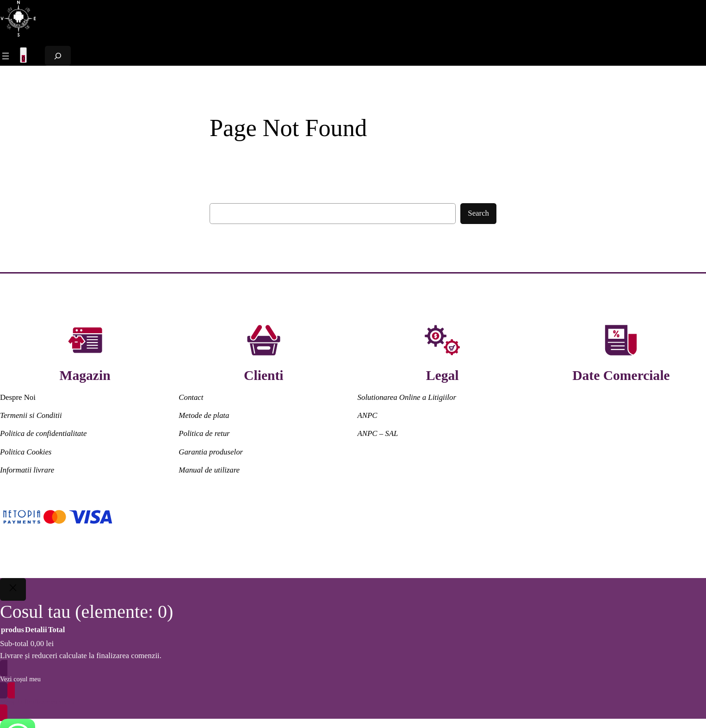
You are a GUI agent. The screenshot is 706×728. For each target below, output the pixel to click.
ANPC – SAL (378, 433)
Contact (191, 397)
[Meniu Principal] (6, 56)
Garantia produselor (211, 452)
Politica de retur (204, 433)
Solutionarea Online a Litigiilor (407, 397)
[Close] (13, 590)
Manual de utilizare (209, 470)
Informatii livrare (27, 470)
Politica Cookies (26, 452)
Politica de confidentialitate (43, 433)
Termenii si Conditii (31, 415)
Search (478, 213)
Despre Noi (18, 397)
